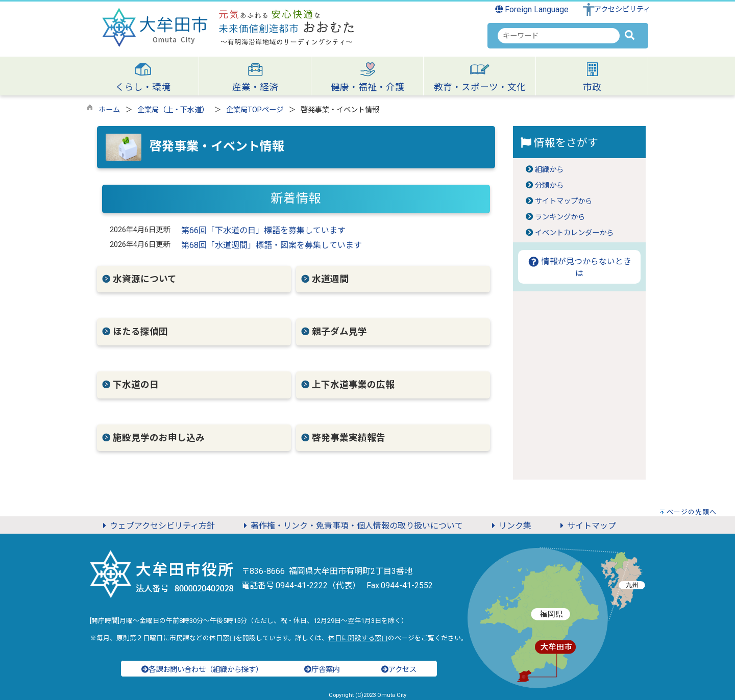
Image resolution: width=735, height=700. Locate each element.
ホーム (109, 110)
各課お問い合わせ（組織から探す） (202, 670)
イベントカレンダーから (574, 233)
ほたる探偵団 (140, 332)
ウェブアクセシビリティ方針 (157, 526)
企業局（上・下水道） (173, 110)
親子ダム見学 (339, 332)
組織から (549, 170)
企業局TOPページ (255, 110)
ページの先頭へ (692, 512)
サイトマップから (563, 201)
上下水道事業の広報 (353, 385)
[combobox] (559, 36)
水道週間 (330, 279)
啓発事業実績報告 (349, 438)
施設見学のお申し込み (159, 438)
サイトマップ (586, 526)
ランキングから (560, 217)
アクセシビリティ (622, 9)
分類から (549, 185)
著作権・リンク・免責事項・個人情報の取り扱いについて (352, 526)
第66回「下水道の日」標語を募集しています (263, 230)
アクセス (399, 670)
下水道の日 (136, 385)
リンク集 (510, 526)
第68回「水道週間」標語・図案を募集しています (272, 245)
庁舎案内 (322, 670)
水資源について (145, 279)
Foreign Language (532, 9)
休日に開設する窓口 (358, 638)
